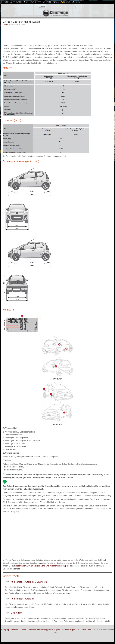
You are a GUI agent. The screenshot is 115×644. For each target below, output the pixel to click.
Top (8, 630)
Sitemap (15, 630)
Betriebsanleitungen (11, 2)
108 (56, 2)
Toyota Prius (86, 630)
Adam (47, 2)
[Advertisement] (57, 34)
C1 (26, 2)
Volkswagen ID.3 (56, 630)
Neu (3, 630)
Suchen (23, 630)
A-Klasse (36, 2)
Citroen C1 (7, 24)
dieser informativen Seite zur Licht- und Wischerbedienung (41, 566)
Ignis (76, 2)
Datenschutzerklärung (37, 630)
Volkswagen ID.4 (72, 630)
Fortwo (65, 2)
